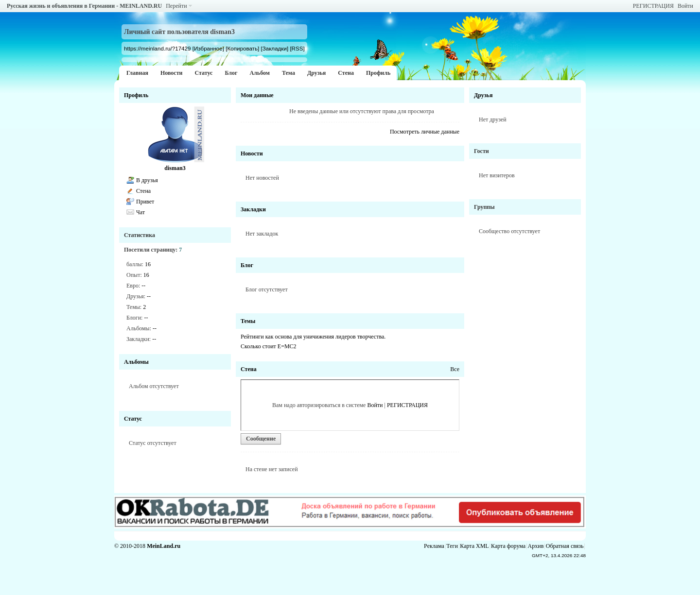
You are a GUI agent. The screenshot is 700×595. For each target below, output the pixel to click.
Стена (346, 73)
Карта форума (508, 546)
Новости (172, 73)
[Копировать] (242, 48)
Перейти (176, 6)
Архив (536, 546)
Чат (140, 212)
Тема (289, 73)
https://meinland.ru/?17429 (157, 48)
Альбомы (136, 362)
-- (143, 286)
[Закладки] (274, 48)
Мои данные (257, 95)
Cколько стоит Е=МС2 (269, 346)
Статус (203, 73)
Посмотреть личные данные (425, 132)
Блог (231, 73)
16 (148, 264)
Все (455, 369)
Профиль (378, 73)
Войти (685, 6)
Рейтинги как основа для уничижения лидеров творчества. (313, 337)
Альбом (260, 73)
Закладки (253, 209)
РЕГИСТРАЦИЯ (653, 6)
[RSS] (297, 48)
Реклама (434, 546)
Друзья (316, 73)
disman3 (175, 168)
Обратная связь (565, 546)
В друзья (147, 180)
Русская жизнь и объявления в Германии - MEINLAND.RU (84, 6)
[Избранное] (208, 48)
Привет (145, 202)
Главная (137, 73)
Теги (452, 546)
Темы (248, 321)
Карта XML (474, 546)
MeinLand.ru (164, 546)
